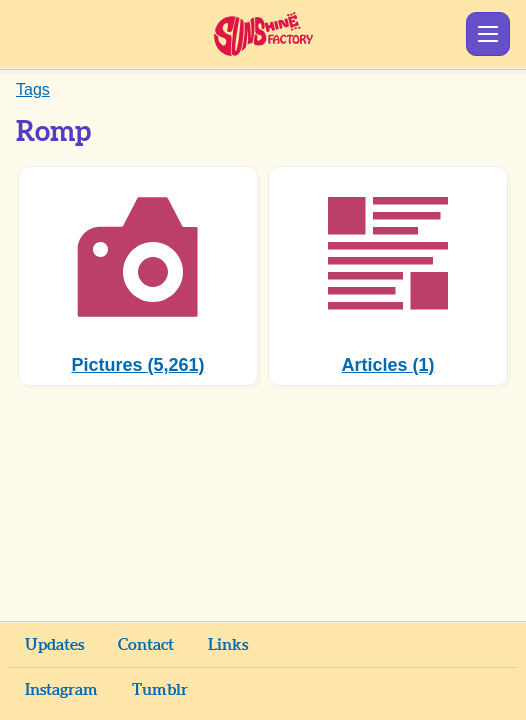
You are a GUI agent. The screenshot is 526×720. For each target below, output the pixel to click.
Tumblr (160, 690)
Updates (54, 645)
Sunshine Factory (263, 34)
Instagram (61, 690)
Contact (146, 645)
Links (228, 645)
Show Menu (488, 34)
